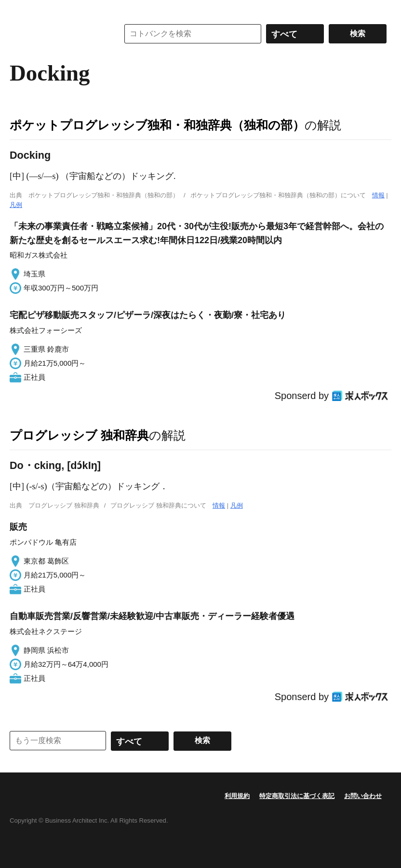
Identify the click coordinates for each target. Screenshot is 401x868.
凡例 (16, 205)
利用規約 (237, 796)
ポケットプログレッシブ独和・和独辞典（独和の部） (157, 125)
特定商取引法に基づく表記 (297, 796)
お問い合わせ (363, 796)
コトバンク (57, 34)
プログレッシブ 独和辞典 (79, 435)
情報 (378, 195)
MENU (19, 10)
